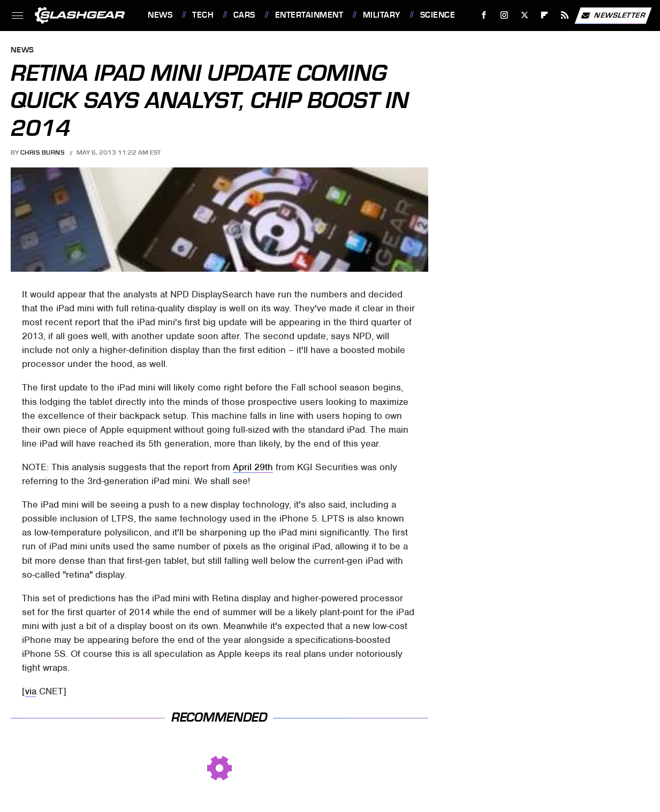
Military (382, 15)
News (160, 15)
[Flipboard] (545, 15)
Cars (244, 15)
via (31, 691)
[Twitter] (524, 15)
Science (438, 15)
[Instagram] (505, 15)
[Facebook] (484, 15)
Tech (203, 15)
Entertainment (309, 15)
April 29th (253, 467)
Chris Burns (43, 152)
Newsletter (613, 16)
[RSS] (565, 15)
